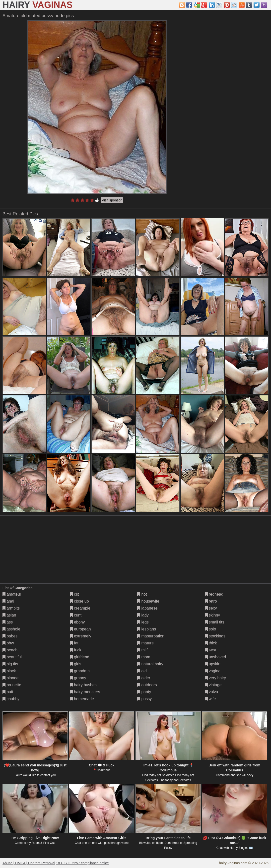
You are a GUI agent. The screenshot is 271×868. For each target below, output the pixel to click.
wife (210, 699)
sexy (211, 608)
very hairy (215, 678)
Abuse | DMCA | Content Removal (29, 863)
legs (143, 622)
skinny (212, 615)
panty (144, 692)
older (144, 678)
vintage (213, 685)
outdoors (147, 685)
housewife (148, 601)
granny (78, 678)
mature (145, 643)
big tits (10, 664)
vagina (213, 671)
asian (9, 615)
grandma (80, 671)
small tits (215, 622)
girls (76, 664)
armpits (11, 608)
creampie (80, 608)
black (9, 671)
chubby (11, 699)
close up (79, 601)
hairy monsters (85, 692)
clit (74, 594)
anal (8, 601)
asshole (11, 629)
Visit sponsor (112, 200)
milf (142, 650)
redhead (214, 594)
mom (144, 657)
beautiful (12, 657)
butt (8, 692)
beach (10, 650)
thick (211, 643)
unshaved (215, 657)
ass (8, 622)
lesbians (147, 629)
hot (142, 594)
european (80, 629)
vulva (211, 692)
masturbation (151, 636)
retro (211, 601)
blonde (11, 678)
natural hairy (150, 664)
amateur (12, 594)
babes (10, 636)
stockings (215, 636)
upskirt (213, 664)
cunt (76, 615)
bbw (8, 643)
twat (210, 650)
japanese (147, 608)
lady (143, 615)
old (142, 671)
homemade (82, 699)
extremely (81, 636)
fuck (76, 650)
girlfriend (80, 657)
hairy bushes (83, 685)
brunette (12, 685)
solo (210, 629)
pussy (144, 699)
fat (74, 643)
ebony (77, 622)
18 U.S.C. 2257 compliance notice (82, 863)
